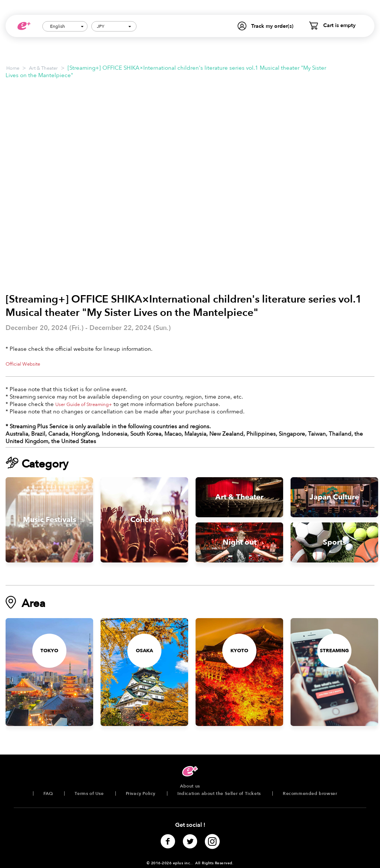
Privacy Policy (141, 793)
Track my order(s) (272, 26)
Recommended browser (310, 793)
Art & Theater (43, 68)
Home (13, 68)
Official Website (23, 364)
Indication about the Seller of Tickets (219, 793)
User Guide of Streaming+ (84, 405)
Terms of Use (89, 793)
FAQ (48, 793)
